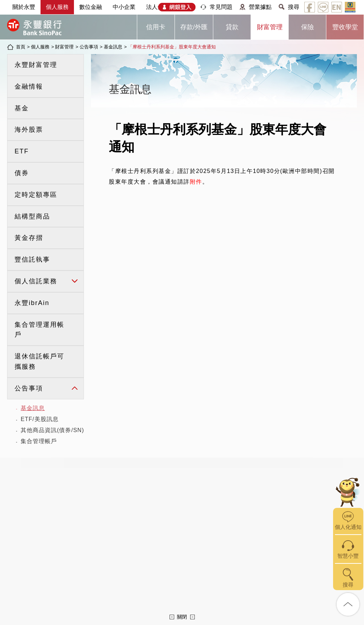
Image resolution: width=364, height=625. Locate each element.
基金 (22, 108)
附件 (196, 182)
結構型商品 (32, 216)
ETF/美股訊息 (40, 419)
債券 (22, 173)
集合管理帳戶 (39, 441)
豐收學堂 (345, 27)
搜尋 (294, 7)
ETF (22, 151)
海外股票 (29, 130)
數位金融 (91, 7)
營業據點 (260, 7)
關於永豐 (24, 7)
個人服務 (57, 7)
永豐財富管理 (36, 65)
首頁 (21, 47)
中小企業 (124, 7)
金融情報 (29, 86)
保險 (307, 27)
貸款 (232, 27)
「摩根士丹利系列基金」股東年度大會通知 (172, 47)
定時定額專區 (36, 195)
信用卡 (156, 27)
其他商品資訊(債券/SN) (52, 430)
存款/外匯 (194, 27)
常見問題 (221, 7)
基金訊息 (113, 47)
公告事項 (89, 47)
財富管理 (270, 27)
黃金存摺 (29, 238)
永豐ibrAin (32, 303)
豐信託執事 (32, 259)
